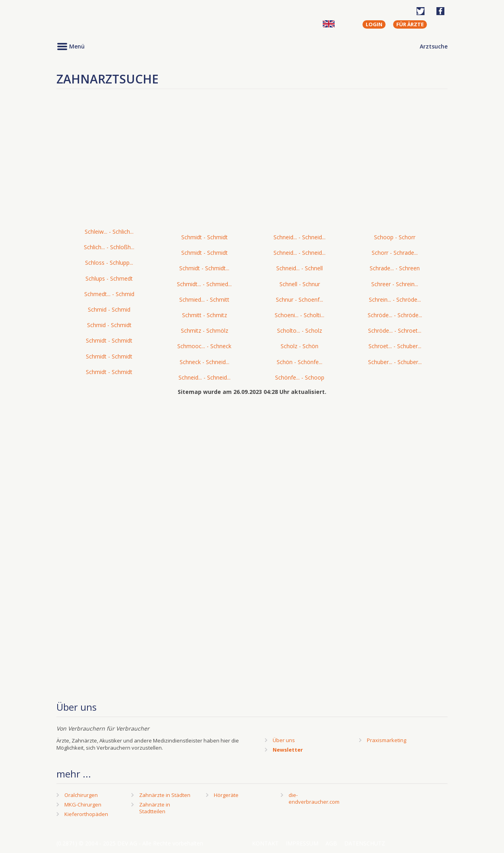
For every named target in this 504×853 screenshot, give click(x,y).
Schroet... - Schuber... (395, 346)
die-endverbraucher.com (314, 798)
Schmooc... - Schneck (204, 346)
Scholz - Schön (299, 346)
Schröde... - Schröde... (395, 315)
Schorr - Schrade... (395, 253)
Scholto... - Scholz (299, 331)
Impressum (302, 843)
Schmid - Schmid (109, 309)
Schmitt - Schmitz (205, 315)
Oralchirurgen (81, 795)
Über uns (284, 740)
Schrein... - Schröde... (395, 300)
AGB (331, 843)
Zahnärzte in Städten (165, 795)
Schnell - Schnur (300, 284)
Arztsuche (434, 46)
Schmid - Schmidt (109, 325)
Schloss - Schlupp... (109, 263)
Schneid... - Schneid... (205, 377)
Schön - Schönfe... (299, 362)
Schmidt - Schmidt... (204, 268)
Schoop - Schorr (395, 237)
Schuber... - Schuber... (395, 362)
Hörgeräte (226, 795)
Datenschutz (365, 843)
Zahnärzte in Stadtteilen (155, 808)
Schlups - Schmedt (109, 278)
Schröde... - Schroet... (395, 331)
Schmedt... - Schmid (109, 294)
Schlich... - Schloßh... (109, 247)
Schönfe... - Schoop (300, 377)
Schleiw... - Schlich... (109, 232)
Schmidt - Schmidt (109, 340)
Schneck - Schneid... (205, 362)
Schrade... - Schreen (395, 268)
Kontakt (265, 843)
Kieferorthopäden (86, 814)
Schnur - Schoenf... (299, 300)
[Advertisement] (252, 165)
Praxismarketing (387, 740)
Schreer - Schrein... (395, 284)
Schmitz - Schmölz (205, 331)
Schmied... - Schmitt (204, 300)
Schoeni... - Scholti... (299, 315)
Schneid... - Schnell (299, 268)
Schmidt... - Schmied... (204, 284)
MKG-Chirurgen (83, 805)
